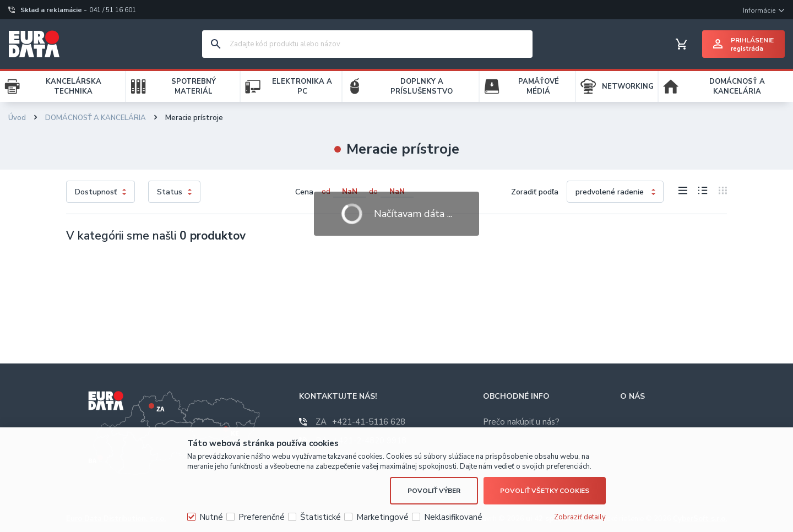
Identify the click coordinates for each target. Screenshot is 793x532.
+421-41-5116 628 (360, 422)
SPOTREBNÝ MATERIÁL (194, 86)
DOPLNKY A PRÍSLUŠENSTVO (422, 86)
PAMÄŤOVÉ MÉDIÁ (539, 86)
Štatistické (321, 517)
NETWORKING (628, 86)
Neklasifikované (453, 517)
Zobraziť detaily (580, 517)
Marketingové (382, 517)
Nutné (211, 517)
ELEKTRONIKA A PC (302, 86)
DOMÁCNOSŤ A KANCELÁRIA (737, 86)
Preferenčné (262, 517)
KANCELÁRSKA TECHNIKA (74, 86)
